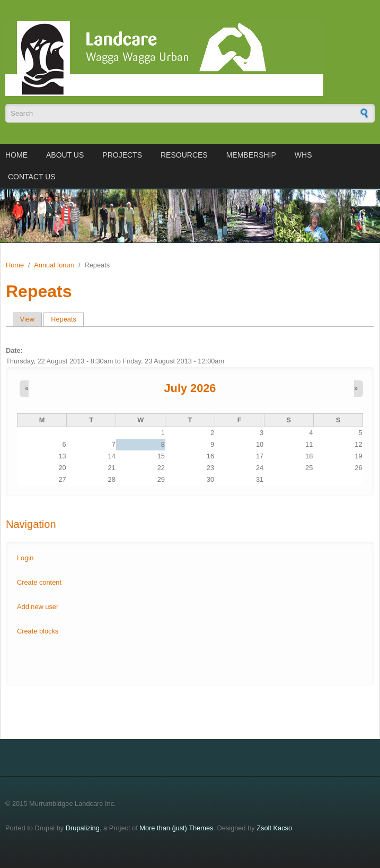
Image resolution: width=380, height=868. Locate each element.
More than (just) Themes (176, 828)
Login (25, 558)
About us (65, 155)
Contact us (32, 177)
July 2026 (190, 388)
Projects (122, 155)
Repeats (67, 319)
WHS (303, 155)
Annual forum (54, 265)
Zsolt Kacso (274, 828)
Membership (251, 155)
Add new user (38, 607)
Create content (39, 582)
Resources (184, 155)
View (28, 319)
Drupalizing (83, 828)
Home (16, 155)
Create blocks (38, 631)
